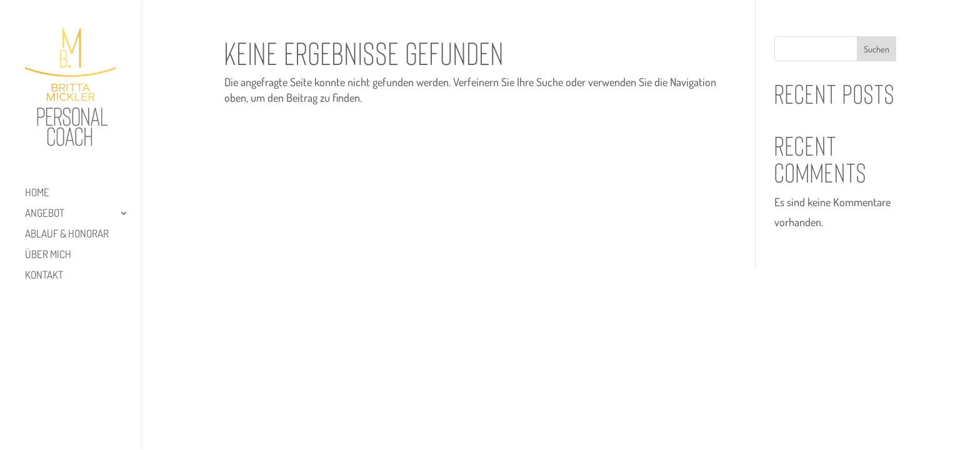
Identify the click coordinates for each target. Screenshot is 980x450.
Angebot (45, 214)
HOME (37, 193)
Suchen (877, 49)
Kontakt (44, 276)
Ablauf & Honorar (67, 235)
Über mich (48, 255)
